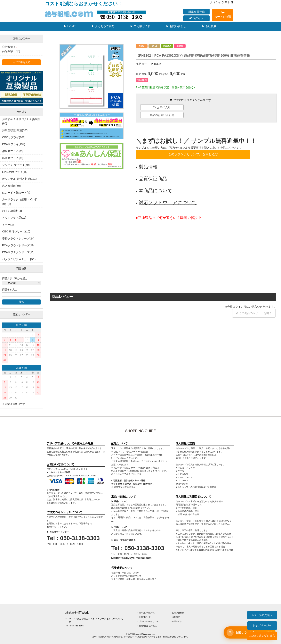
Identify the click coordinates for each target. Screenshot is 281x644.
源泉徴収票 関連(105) (15, 130)
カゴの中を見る (22, 62)
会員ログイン (235, 307)
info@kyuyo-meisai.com (135, 558)
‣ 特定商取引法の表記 (147, 626)
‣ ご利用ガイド (144, 617)
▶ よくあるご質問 (103, 26)
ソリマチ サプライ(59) (16, 165)
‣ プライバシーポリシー (148, 621)
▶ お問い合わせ (176, 26)
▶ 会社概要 (209, 26)
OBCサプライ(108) (14, 137)
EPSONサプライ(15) (15, 172)
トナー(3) (8, 225)
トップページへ (262, 625)
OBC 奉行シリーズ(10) (16, 231)
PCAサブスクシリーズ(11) (18, 252)
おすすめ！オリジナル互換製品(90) (21, 121)
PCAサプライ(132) (14, 144)
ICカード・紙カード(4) (16, 193)
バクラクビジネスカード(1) (19, 259)
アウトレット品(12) (14, 218)
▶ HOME (70, 26)
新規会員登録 (197, 12)
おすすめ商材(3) (12, 211)
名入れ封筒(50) (11, 186)
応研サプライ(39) (13, 158)
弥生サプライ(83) (13, 151)
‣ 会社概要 (175, 617)
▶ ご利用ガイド (140, 26)
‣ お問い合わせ (177, 613)
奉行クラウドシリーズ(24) (18, 238)
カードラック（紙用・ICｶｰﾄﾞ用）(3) (20, 202)
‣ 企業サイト (176, 621)
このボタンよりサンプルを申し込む (193, 154)
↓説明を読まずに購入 (262, 636)
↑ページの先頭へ (262, 615)
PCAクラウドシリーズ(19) (18, 245)
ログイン (197, 18)
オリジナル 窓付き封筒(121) (19, 179)
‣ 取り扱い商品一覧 (146, 613)
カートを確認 (223, 15)
